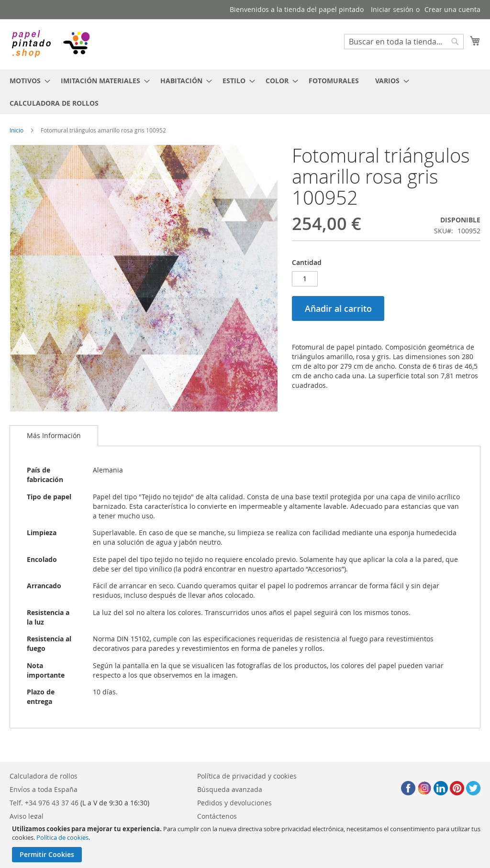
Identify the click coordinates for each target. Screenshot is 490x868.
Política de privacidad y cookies (247, 776)
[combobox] (404, 42)
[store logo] (50, 44)
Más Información (54, 435)
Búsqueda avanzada (230, 789)
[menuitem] (27, 81)
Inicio (17, 130)
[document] (246, 843)
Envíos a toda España (44, 789)
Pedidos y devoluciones (234, 803)
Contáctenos (217, 816)
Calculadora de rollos (44, 776)
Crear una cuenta (452, 9)
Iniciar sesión (392, 9)
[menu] (245, 92)
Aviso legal (27, 816)
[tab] (54, 436)
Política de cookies (62, 837)
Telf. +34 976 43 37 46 (44, 803)
